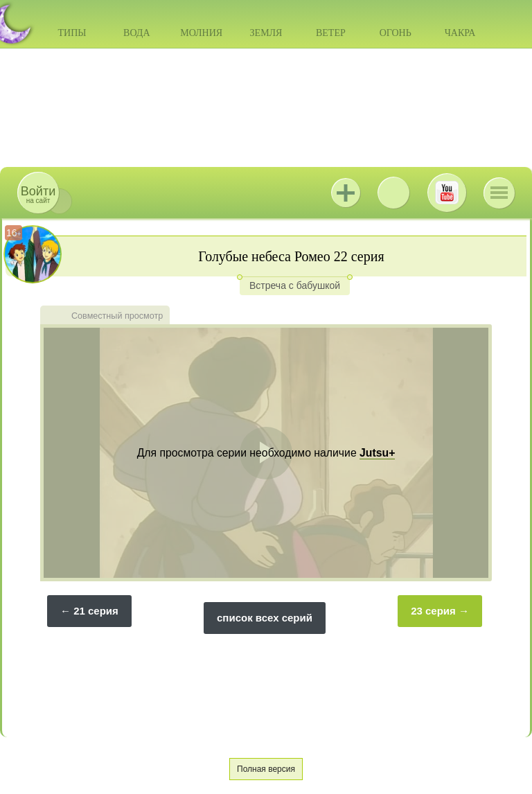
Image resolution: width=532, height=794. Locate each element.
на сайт (38, 194)
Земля (266, 33)
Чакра (460, 33)
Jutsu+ (346, 193)
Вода (136, 33)
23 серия (433, 611)
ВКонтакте (393, 193)
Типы (72, 33)
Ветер (331, 33)
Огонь (396, 33)
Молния (201, 33)
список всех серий (265, 618)
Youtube (447, 193)
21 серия (96, 611)
